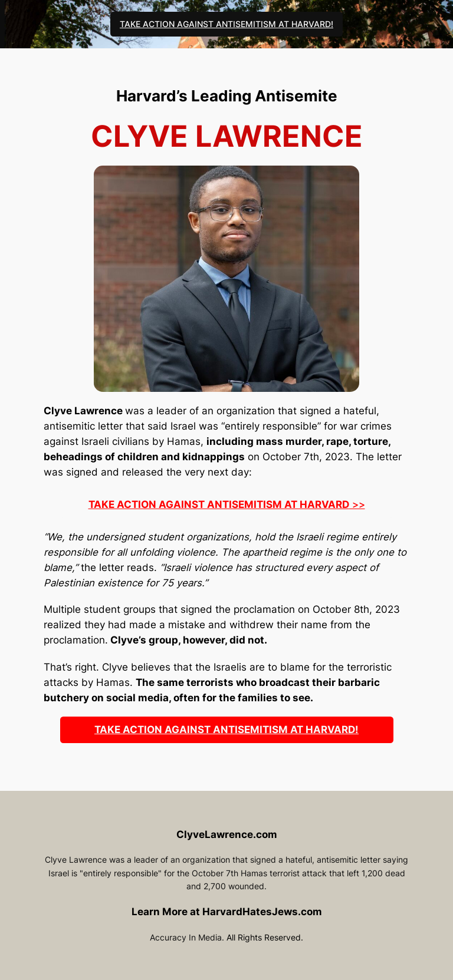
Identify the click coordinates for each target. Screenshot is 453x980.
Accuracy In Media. (187, 937)
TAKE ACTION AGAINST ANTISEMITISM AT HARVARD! (226, 24)
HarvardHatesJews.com (262, 912)
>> (227, 504)
